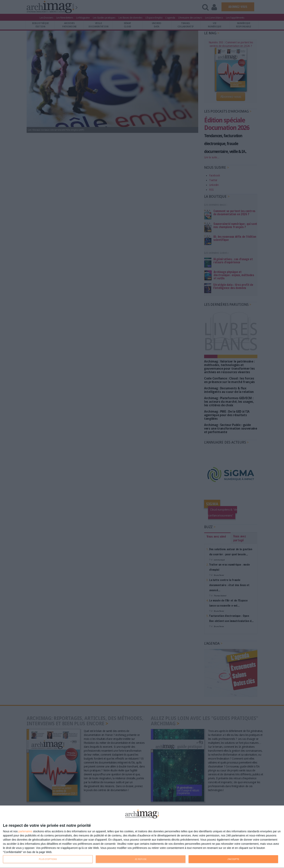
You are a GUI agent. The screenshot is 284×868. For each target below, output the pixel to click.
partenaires (25, 831)
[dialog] (142, 837)
